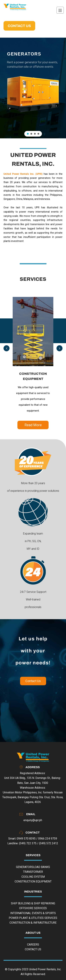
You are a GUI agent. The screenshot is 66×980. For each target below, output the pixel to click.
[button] (28, 134)
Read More (33, 425)
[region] (33, 88)
